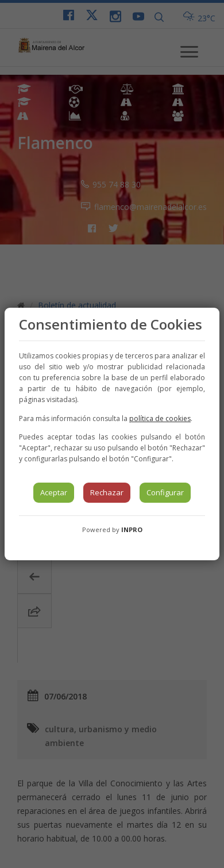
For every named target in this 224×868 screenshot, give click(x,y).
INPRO (132, 529)
